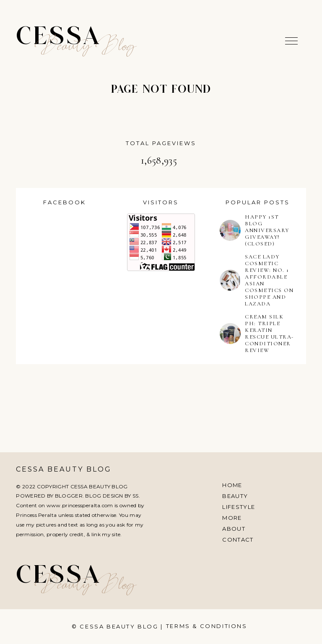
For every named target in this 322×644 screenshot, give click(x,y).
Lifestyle (239, 507)
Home (232, 485)
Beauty (235, 496)
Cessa (59, 38)
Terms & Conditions (207, 626)
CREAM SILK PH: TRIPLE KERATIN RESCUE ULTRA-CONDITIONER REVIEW (269, 334)
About (234, 529)
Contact (238, 540)
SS (136, 496)
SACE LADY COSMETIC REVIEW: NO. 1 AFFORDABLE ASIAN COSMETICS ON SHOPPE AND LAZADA (269, 280)
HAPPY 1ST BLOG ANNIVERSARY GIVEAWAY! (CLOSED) (267, 230)
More (232, 518)
